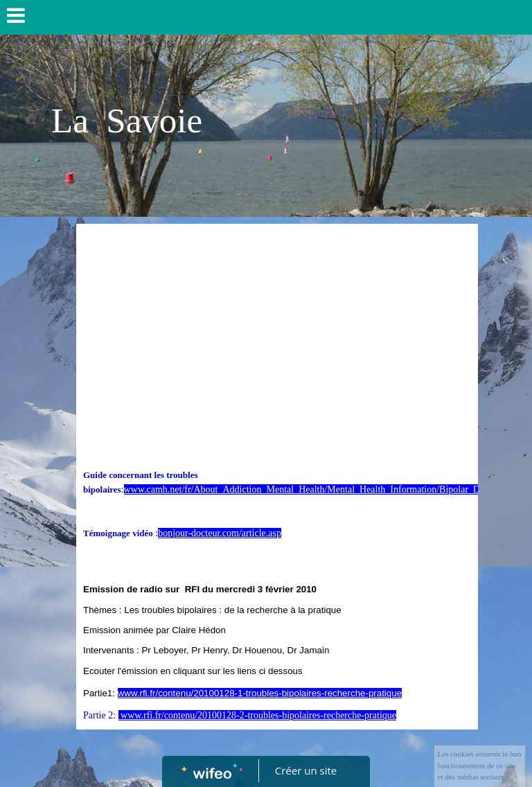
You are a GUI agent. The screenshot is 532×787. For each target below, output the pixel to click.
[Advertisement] (277, 335)
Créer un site (306, 770)
